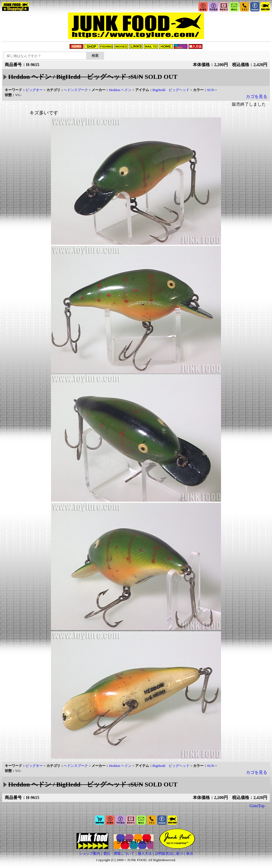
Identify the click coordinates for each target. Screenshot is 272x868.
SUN (211, 90)
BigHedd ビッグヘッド (171, 90)
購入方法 (145, 854)
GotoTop (257, 806)
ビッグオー (34, 90)
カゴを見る (257, 96)
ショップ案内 (90, 854)
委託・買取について (119, 854)
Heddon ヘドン (120, 90)
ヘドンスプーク (76, 90)
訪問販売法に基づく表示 (174, 854)
